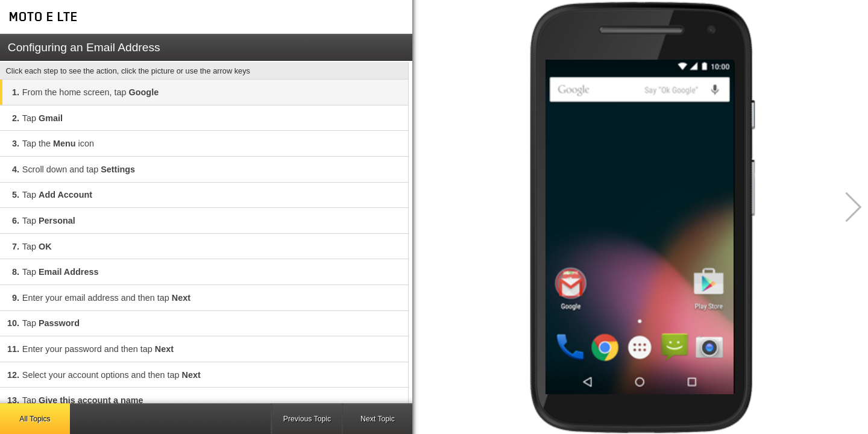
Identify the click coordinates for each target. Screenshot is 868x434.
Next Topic (378, 419)
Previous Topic (307, 419)
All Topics (35, 419)
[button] (847, 207)
